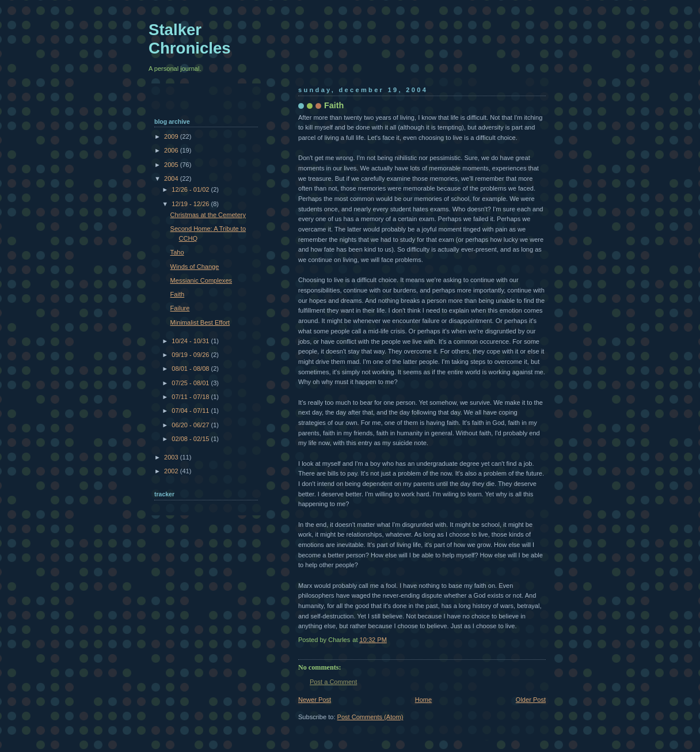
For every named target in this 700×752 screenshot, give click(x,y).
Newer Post (315, 700)
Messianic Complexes (201, 280)
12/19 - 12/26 (191, 204)
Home (423, 700)
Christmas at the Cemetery (208, 215)
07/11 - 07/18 (191, 397)
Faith (178, 294)
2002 (172, 471)
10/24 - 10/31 (191, 341)
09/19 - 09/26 (191, 355)
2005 (172, 165)
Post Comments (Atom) (370, 717)
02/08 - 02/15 (191, 439)
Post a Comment (333, 682)
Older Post (531, 700)
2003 (172, 457)
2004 (172, 178)
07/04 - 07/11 (191, 411)
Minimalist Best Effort (200, 322)
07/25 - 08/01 (191, 383)
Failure (180, 308)
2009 (172, 136)
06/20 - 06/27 (191, 425)
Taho (177, 252)
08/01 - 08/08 (191, 369)
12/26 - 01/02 (191, 189)
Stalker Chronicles (190, 39)
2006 (172, 150)
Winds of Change (195, 267)
